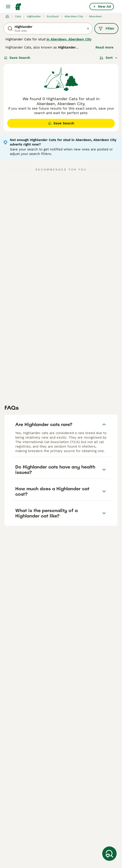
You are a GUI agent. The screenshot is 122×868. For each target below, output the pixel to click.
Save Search (17, 58)
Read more (104, 47)
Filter (106, 29)
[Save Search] (109, 854)
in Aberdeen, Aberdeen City (69, 39)
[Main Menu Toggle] (8, 7)
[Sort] (109, 58)
